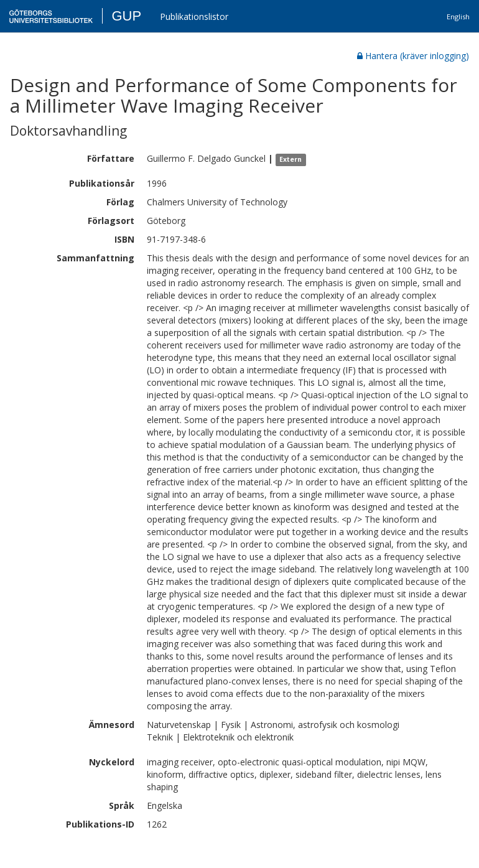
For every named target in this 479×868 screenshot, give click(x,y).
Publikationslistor (194, 16)
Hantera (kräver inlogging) (413, 56)
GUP (126, 16)
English (458, 16)
